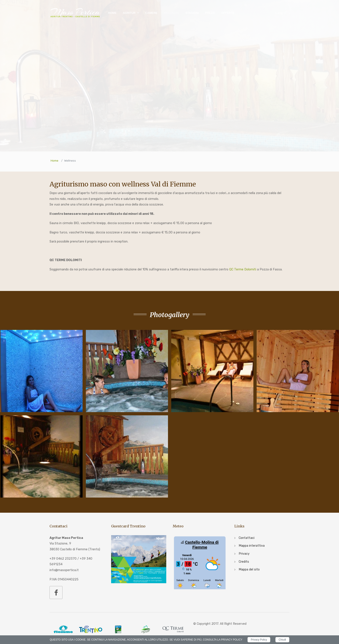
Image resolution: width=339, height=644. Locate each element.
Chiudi (282, 640)
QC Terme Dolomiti (243, 269)
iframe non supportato (200, 562)
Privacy (244, 554)
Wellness (171, 13)
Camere (151, 13)
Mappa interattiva (252, 546)
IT (281, 13)
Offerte (228, 13)
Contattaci (247, 538)
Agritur (129, 13)
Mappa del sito (249, 569)
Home (112, 13)
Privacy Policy (259, 640)
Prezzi (210, 13)
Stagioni (192, 13)
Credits (244, 562)
